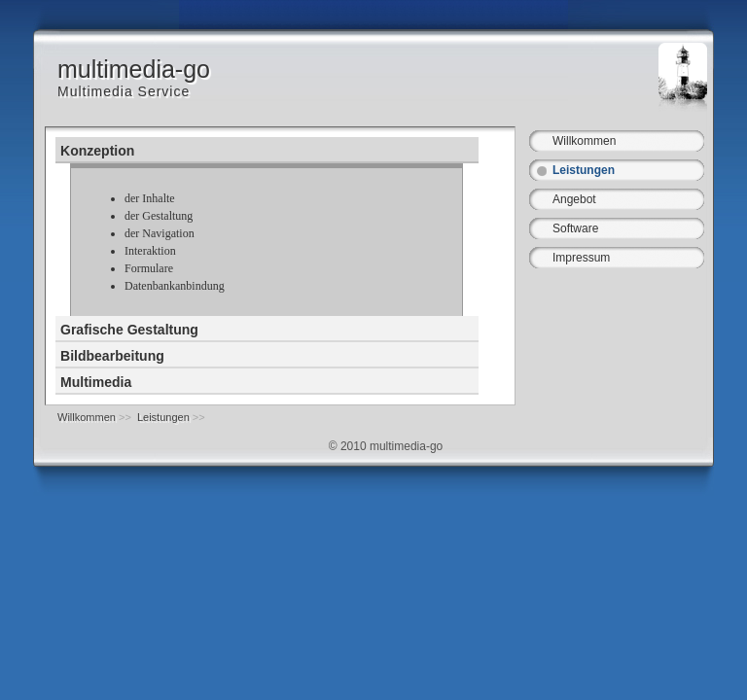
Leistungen (584, 170)
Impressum (581, 258)
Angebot (574, 199)
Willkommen (584, 141)
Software (575, 228)
